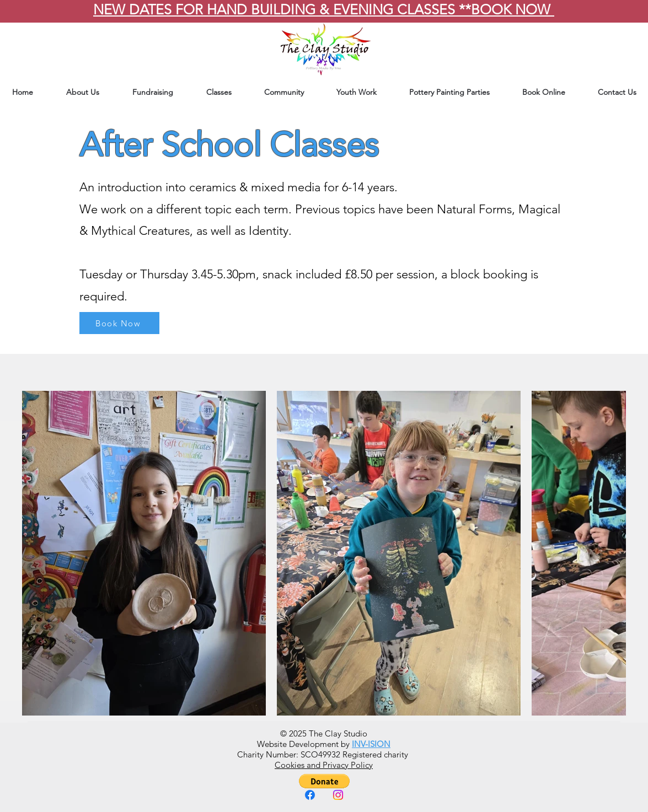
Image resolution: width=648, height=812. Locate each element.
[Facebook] (310, 795)
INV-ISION (371, 744)
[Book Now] (119, 323)
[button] (324, 781)
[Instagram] (338, 795)
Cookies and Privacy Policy (324, 765)
